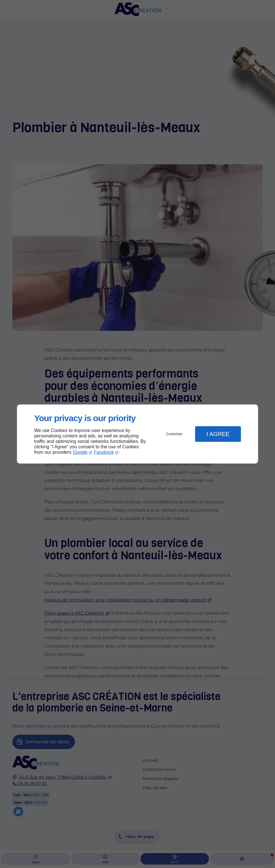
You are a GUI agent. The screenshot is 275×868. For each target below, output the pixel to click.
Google (80, 452)
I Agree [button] (218, 434)
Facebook (104, 452)
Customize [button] (174, 434)
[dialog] (137, 434)
